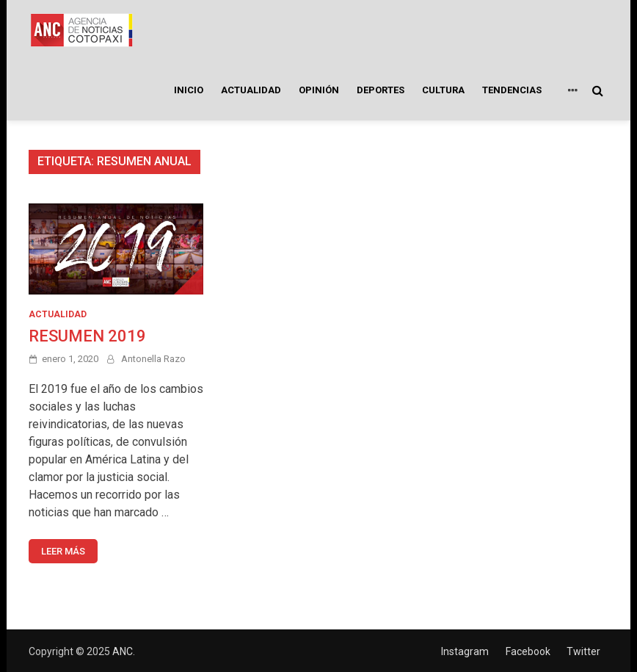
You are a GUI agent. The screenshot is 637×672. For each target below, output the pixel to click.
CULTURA (443, 90)
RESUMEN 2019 (87, 336)
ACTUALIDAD (251, 90)
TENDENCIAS (512, 90)
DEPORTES (381, 90)
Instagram (465, 651)
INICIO (189, 90)
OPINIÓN (319, 90)
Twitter (583, 651)
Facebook (528, 651)
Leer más (63, 551)
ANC (123, 651)
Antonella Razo (153, 359)
